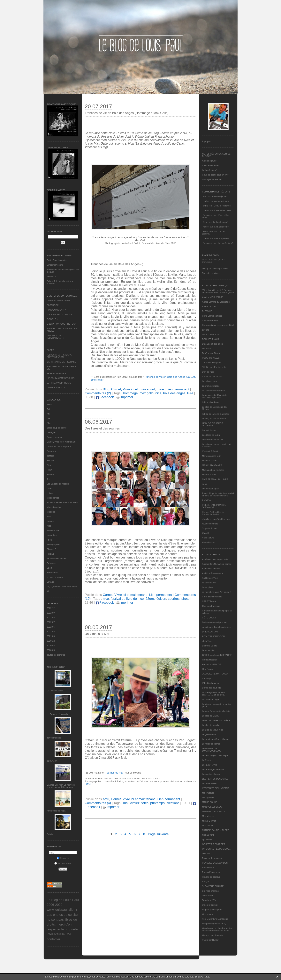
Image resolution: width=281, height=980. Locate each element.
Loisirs (50, 493)
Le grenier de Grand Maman (216, 739)
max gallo (147, 393)
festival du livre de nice (127, 599)
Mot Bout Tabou (210, 475)
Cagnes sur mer (54, 437)
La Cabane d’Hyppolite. (58, 714)
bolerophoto (208, 587)
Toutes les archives (56, 655)
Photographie (53, 544)
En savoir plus (202, 977)
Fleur (49, 470)
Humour (51, 474)
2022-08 (51, 617)
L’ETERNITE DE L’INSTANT (216, 788)
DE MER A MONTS (56, 387)
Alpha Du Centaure (211, 569)
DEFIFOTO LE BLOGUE (59, 300)
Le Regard (207, 760)
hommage (130, 393)
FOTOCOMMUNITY (56, 310)
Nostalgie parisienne (212, 179)
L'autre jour (207, 678)
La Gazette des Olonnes (214, 391)
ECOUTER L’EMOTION (213, 636)
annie (205, 206)
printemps (157, 803)
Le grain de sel (209, 734)
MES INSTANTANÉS (212, 465)
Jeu (49, 479)
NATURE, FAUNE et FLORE (216, 830)
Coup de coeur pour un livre (215, 175)
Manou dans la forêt (212, 456)
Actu (49, 409)
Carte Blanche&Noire (57, 260)
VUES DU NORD (210, 940)
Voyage (50, 582)
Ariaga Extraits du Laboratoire (216, 302)
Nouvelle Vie (53, 530)
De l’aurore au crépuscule (214, 622)
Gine (205, 222)
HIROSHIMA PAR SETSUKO (61, 378)
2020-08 (51, 645)
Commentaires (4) (98, 803)
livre (190, 393)
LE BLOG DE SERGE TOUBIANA (213, 424)
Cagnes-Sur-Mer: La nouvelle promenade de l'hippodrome (61, 786)
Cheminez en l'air (210, 321)
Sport (49, 568)
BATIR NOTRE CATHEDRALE (61, 362)
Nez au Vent (208, 835)
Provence (51, 563)
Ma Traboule (208, 793)
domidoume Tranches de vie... (216, 627)
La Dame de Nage (211, 386)
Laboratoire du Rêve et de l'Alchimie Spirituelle (214, 396)
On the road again (211, 489)
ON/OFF (206, 854)
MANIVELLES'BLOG (212, 807)
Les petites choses (211, 774)
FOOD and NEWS (211, 358)
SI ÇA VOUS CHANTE (213, 886)
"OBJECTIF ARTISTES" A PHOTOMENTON (59, 356)
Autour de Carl (209, 306)
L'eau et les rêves (210, 165)
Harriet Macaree (210, 660)
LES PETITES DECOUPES (215, 779)
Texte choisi (52, 573)
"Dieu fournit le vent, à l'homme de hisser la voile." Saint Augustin (218, 291)
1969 (49, 404)
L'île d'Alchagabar (211, 683)
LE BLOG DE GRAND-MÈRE (216, 720)
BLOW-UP (207, 311)
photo (186, 599)
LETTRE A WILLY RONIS (59, 383)
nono (204, 484)
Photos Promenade (211, 872)
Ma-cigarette (208, 797)
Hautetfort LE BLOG (212, 664)
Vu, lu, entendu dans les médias (62, 587)
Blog (49, 423)
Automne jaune (209, 161)
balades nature (209, 583)
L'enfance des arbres (212, 377)
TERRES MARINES (56, 373)
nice (158, 393)
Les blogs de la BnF (212, 435)
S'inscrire (63, 858)
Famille (50, 460)
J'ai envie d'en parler (212, 363)
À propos (206, 141)
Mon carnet (207, 825)
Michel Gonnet (209, 821)
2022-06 (51, 627)
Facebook (105, 397)
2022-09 (51, 613)
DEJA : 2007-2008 (211, 335)
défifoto (50, 456)
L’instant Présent (55, 265)
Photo (50, 540)
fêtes (145, 803)
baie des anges (174, 393)
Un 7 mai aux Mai (97, 634)
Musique (51, 512)
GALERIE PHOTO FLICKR (60, 314)
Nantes (50, 521)
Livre (49, 488)
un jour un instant (55, 577)
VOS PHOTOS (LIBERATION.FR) (56, 337)
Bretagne (51, 432)
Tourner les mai (114, 773)
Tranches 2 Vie (209, 900)
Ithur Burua (207, 669)
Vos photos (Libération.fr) (214, 924)
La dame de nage (210, 699)
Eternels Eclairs (209, 646)
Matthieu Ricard (210, 461)
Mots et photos (54, 507)
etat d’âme (207, 641)
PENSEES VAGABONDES (215, 863)
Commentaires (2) (98, 393)
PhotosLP (51, 277)
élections (173, 803)
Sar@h (205, 882)
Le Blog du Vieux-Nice (213, 730)
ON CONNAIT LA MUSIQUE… (217, 849)
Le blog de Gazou (211, 716)
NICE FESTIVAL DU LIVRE (215, 479)
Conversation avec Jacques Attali (218, 325)
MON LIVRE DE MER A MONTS (62, 502)
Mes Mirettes (208, 816)
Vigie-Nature (208, 538)
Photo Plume (208, 868)
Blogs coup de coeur (57, 428)
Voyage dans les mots (213, 935)
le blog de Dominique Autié (215, 269)
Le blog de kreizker (211, 725)
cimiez (135, 803)
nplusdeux (207, 839)
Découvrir (51, 451)
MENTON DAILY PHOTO (214, 811)
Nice (49, 526)
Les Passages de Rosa (213, 769)
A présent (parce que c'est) (215, 559)
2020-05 (51, 650)
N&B (49, 516)
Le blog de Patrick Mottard (215, 419)
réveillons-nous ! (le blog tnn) (216, 519)
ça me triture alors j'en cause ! (216, 592)
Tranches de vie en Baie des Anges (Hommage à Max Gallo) (127, 113)
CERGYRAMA (209, 601)
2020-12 (51, 641)
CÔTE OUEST (209, 618)
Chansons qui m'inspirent (59, 446)
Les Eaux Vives (209, 765)
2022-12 (51, 608)
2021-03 (51, 636)
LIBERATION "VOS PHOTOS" (61, 324)
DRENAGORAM (210, 632)
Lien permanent (178, 389)
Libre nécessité (209, 783)
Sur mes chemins (210, 891)
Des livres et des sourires (102, 428)
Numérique (52, 535)
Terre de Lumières (211, 273)
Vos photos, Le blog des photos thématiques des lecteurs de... (217, 929)
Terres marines (54, 738)
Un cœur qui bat (210, 905)
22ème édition (156, 599)
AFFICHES (52, 761)
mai (126, 803)
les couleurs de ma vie (213, 440)
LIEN (88, 784)
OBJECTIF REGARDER (214, 844)
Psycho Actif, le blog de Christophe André (213, 513)
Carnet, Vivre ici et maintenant (61, 442)
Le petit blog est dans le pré (215, 755)
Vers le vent (208, 914)
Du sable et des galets (213, 344)
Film (49, 465)
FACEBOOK (53, 305)
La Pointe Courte (55, 691)
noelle (206, 201)
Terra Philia (207, 896)
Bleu (49, 418)
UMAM (205, 533)
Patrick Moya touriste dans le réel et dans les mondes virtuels (218, 494)
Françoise (208, 215)
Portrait (50, 554)
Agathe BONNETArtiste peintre (217, 564)
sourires (174, 599)
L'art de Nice (208, 372)
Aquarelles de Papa (56, 811)
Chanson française (211, 606)
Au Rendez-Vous (210, 578)
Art (48, 414)
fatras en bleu (209, 650)
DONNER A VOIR (211, 339)
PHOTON (207, 500)
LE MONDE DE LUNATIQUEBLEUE (212, 750)
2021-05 (51, 631)
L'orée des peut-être (212, 688)
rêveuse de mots (210, 524)
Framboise (208, 231)
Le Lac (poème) (210, 170)
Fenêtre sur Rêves (211, 353)
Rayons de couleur (211, 877)
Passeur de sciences (212, 858)
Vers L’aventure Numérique (215, 919)
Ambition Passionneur (213, 573)
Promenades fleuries (57, 558)
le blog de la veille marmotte (215, 414)
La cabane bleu (209, 381)
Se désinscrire (63, 863)
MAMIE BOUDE (210, 802)
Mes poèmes (53, 498)
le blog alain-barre (211, 402)
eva (205, 196)
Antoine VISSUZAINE (212, 297)
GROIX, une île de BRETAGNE (217, 655)
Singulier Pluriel (209, 528)
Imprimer (125, 397)
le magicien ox (209, 430)
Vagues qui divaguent (212, 910)
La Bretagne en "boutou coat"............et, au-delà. (213, 694)
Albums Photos (56, 667)
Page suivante (158, 834)
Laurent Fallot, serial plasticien (217, 711)
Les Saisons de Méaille (58, 484)
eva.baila (206, 349)
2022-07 (51, 622)
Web (49, 591)
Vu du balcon (208, 542)
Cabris (50, 834)
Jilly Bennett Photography (214, 367)
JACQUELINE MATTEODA (215, 674)
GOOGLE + (52, 319)
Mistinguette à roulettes (213, 470)
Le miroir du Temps (211, 744)
